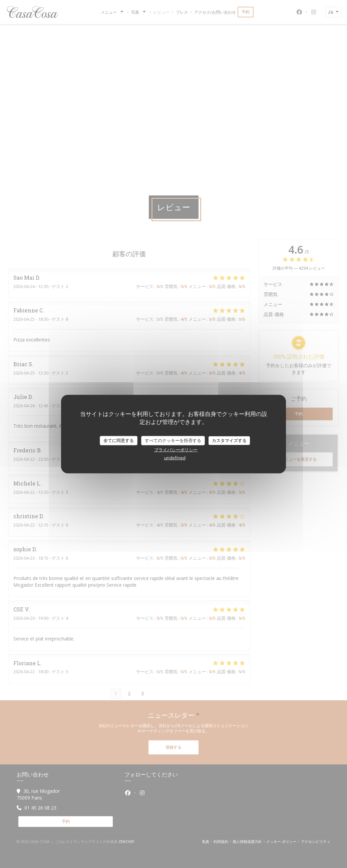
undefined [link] (175, 457)
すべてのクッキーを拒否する (173, 440)
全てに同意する (119, 440)
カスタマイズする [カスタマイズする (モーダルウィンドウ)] (229, 440)
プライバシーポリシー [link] (176, 449)
